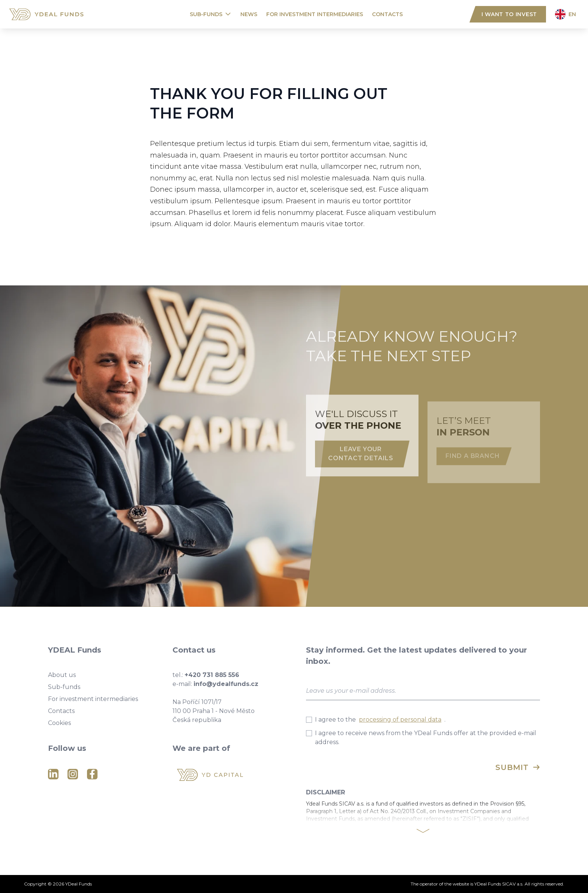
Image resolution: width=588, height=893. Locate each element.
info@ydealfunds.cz (226, 684)
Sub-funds (206, 14)
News (249, 14)
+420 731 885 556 (212, 675)
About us (62, 675)
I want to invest (509, 14)
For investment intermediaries (315, 14)
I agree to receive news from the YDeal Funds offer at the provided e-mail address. (421, 738)
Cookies (59, 723)
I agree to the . (376, 720)
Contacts (387, 14)
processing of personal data (400, 720)
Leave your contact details (361, 465)
